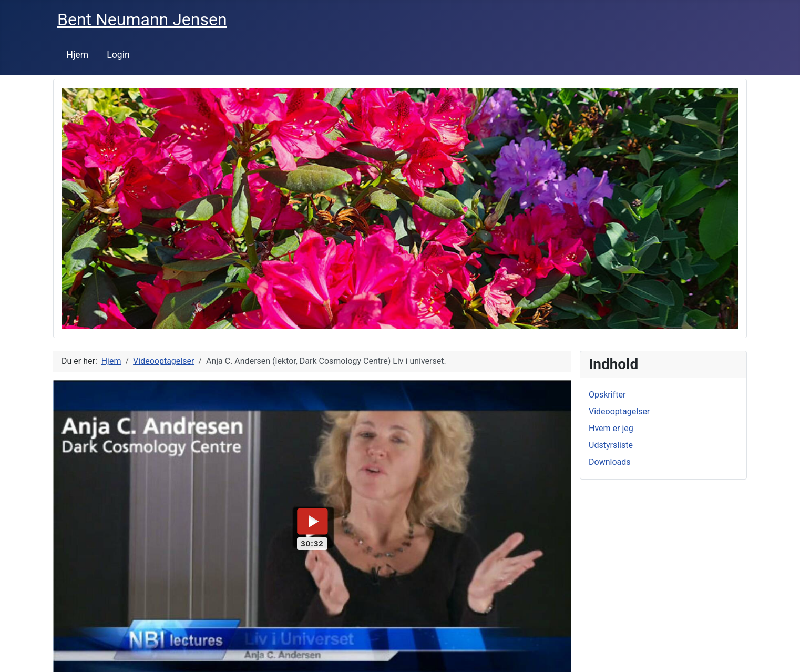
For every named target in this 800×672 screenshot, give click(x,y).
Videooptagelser (619, 411)
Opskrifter (607, 395)
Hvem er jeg (611, 428)
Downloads (609, 462)
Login (118, 55)
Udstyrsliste (611, 445)
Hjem (78, 55)
